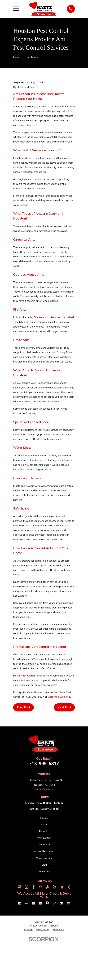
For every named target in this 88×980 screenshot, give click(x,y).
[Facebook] (34, 925)
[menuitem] (28, 968)
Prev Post (24, 746)
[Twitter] (68, 925)
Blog (44, 903)
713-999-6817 (44, 802)
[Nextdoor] (40, 925)
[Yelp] (54, 925)
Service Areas (44, 896)
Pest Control (44, 876)
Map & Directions (44, 828)
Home (44, 863)
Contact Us (44, 910)
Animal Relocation (44, 890)
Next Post (64, 746)
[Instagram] (26, 925)
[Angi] (47, 925)
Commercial (44, 883)
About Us (44, 869)
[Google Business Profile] (20, 925)
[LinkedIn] (61, 925)
